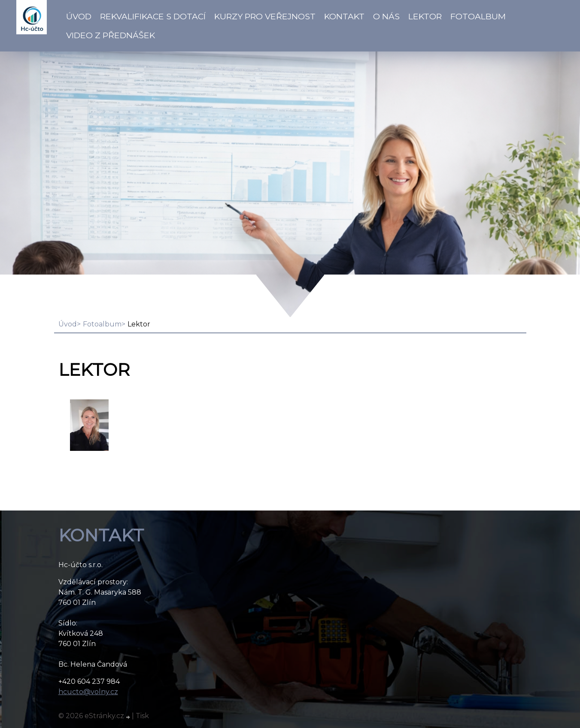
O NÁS (386, 16)
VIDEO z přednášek (111, 35)
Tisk (142, 716)
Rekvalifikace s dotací (153, 16)
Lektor (425, 16)
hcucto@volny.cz (88, 692)
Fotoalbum (478, 16)
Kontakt (344, 16)
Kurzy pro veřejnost (265, 16)
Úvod (79, 16)
